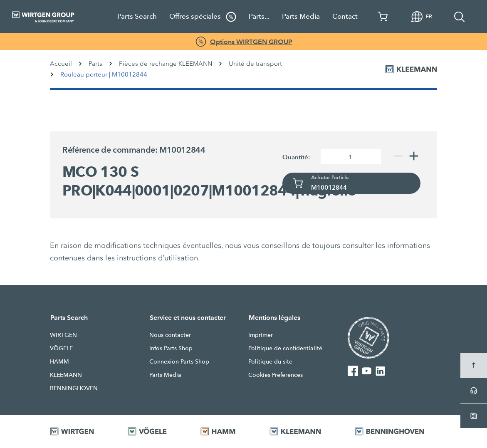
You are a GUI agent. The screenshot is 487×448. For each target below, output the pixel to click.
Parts (95, 64)
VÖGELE (61, 348)
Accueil (61, 64)
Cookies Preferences (276, 375)
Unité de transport (255, 64)
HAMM (59, 361)
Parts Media (301, 16)
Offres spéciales (203, 17)
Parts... (259, 16)
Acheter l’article (330, 178)
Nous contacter (170, 335)
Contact (345, 16)
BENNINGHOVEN (74, 388)
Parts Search (137, 16)
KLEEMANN (66, 375)
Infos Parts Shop (171, 348)
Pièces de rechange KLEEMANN (166, 64)
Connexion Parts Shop (179, 361)
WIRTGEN (63, 335)
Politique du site (270, 361)
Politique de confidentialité (285, 348)
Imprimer (261, 335)
